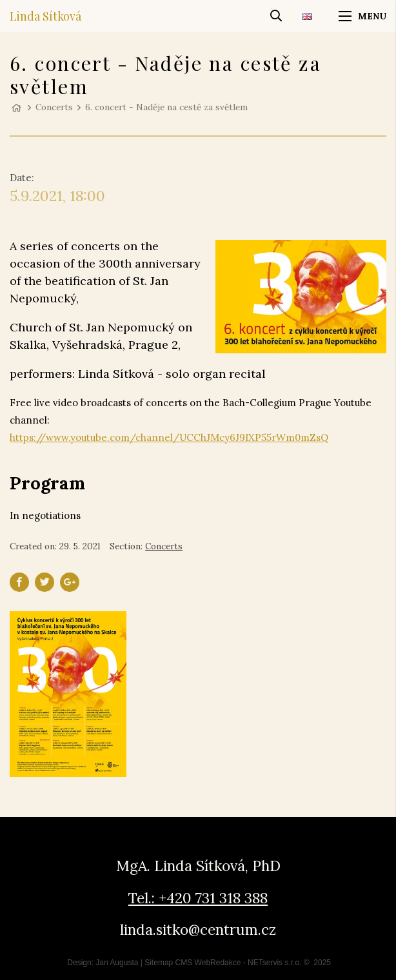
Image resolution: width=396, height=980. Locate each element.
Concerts (54, 107)
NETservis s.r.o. (274, 963)
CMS (184, 963)
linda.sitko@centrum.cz (198, 929)
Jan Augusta (117, 963)
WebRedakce (218, 963)
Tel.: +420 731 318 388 (198, 898)
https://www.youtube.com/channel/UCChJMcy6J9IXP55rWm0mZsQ (169, 437)
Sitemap (159, 963)
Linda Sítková (45, 16)
